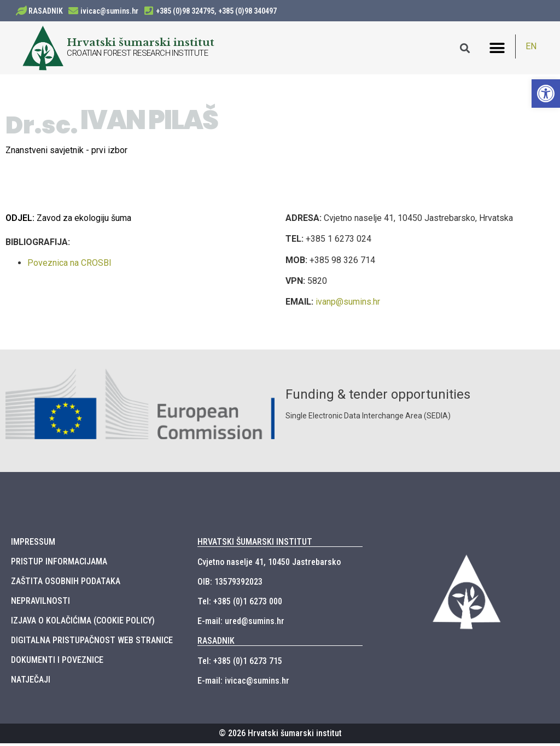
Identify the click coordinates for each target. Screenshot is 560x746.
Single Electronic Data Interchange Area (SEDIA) (368, 419)
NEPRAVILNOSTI (40, 604)
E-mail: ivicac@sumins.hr (243, 683)
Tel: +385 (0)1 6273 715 (240, 664)
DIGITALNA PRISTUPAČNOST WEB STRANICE (92, 643)
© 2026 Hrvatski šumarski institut (280, 736)
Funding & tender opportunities (378, 398)
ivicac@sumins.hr (109, 11)
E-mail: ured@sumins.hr (241, 624)
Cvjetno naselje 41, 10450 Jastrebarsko (269, 565)
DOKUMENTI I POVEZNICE (57, 663)
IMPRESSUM (33, 544)
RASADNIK (46, 11)
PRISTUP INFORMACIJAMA (59, 564)
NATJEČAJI (31, 682)
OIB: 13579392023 (230, 584)
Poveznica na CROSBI (69, 266)
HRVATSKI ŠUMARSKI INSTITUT (255, 544)
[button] (497, 48)
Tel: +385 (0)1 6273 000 (240, 604)
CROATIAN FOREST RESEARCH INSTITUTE (137, 53)
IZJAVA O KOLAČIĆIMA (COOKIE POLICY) (83, 623)
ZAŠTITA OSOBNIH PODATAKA (66, 584)
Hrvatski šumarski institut (141, 42)
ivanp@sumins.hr (348, 305)
